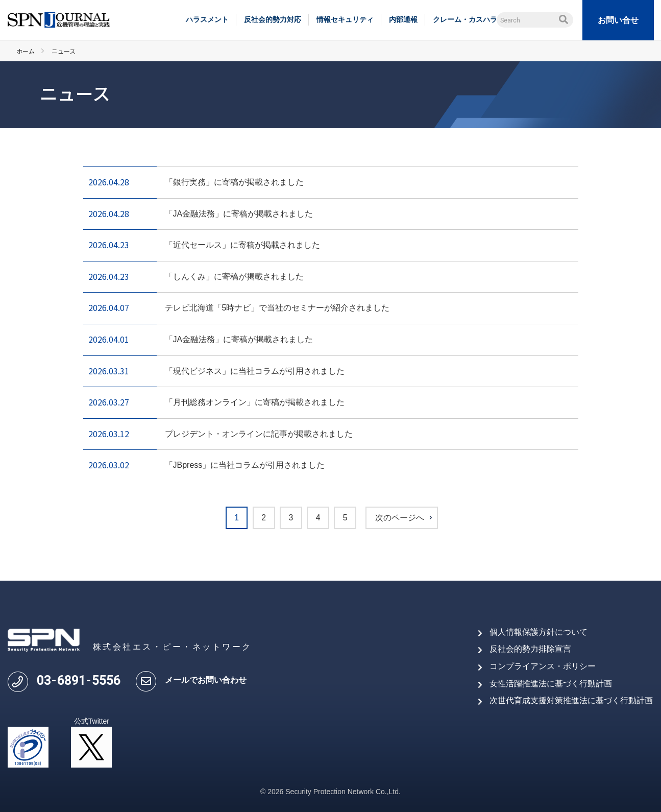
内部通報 (403, 19)
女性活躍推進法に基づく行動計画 (551, 684)
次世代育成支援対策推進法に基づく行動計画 (571, 700)
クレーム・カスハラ (465, 19)
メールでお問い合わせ (206, 680)
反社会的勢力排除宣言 (530, 649)
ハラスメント (207, 19)
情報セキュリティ (345, 19)
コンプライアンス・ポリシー (543, 666)
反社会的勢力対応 (273, 19)
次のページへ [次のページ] (402, 518)
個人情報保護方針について (538, 632)
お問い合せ (618, 20)
